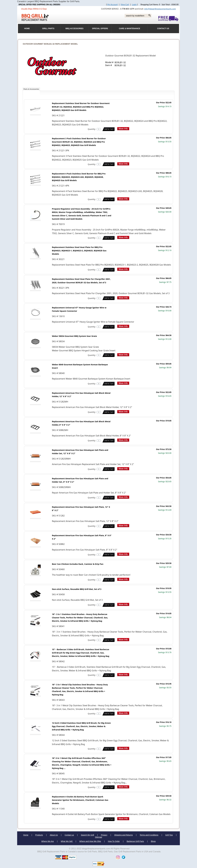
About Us (54, 835)
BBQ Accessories (75, 29)
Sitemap (99, 837)
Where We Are (48, 841)
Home (26, 835)
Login (134, 4)
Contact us (69, 835)
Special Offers (100, 29)
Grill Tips (169, 835)
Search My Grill (87, 835)
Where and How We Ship (90, 841)
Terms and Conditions (149, 835)
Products (39, 835)
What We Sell (67, 841)
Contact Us (163, 29)
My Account (113, 4)
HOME (27, 29)
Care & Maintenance (129, 29)
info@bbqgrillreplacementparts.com (160, 9)
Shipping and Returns (123, 835)
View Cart (125, 4)
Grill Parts (48, 29)
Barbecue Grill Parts (135, 841)
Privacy (104, 835)
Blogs (153, 841)
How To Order (114, 841)
